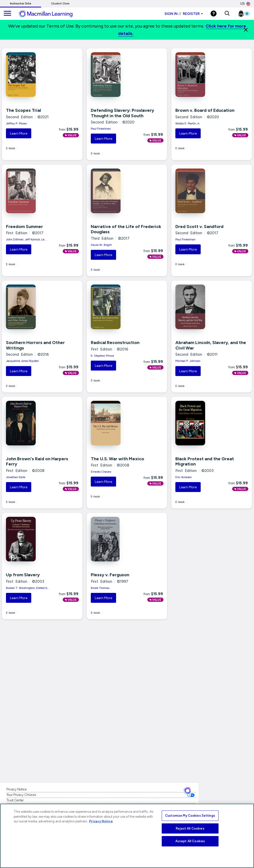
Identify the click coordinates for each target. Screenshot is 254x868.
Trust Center (15, 800)
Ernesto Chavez (101, 472)
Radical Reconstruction (115, 343)
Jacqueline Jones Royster (22, 361)
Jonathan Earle (16, 477)
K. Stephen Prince (102, 356)
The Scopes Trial (23, 110)
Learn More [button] (19, 133)
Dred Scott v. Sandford (199, 227)
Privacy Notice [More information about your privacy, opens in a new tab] (101, 821)
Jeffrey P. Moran (16, 123)
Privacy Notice (16, 789)
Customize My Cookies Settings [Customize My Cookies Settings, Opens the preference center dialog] (190, 816)
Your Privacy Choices (21, 795)
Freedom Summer (24, 227)
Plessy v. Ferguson (110, 575)
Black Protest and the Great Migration (205, 462)
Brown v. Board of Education (205, 110)
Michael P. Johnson (188, 361)
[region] (127, 836)
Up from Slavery (23, 575)
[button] (227, 14)
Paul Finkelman (101, 129)
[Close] (246, 30)
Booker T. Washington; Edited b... (28, 588)
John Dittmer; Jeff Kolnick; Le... (26, 239)
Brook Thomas (100, 588)
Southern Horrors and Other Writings (35, 345)
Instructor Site (21, 3)
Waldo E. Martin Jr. (188, 123)
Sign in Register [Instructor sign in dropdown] (184, 14)
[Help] (214, 14)
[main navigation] (7, 14)
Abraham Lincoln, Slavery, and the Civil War (211, 345)
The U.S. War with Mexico (117, 459)
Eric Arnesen (184, 477)
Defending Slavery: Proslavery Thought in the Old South (122, 113)
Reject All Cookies (190, 828)
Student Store (60, 3)
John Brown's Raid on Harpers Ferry (37, 462)
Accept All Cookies (190, 841)
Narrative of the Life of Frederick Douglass (126, 229)
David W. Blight (101, 245)
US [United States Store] (245, 4)
